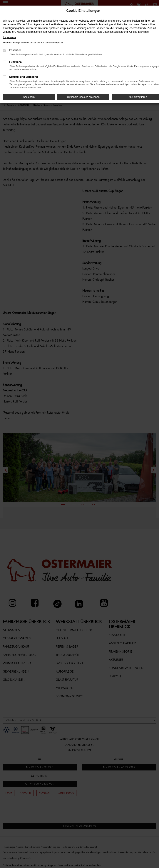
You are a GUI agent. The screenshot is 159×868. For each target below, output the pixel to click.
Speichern (29, 97)
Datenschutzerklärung (115, 32)
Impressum (9, 37)
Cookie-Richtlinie (139, 32)
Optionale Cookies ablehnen (83, 97)
